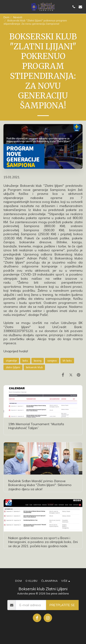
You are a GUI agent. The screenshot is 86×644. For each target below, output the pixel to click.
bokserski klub (34, 367)
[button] (5, 7)
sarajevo (52, 361)
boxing (38, 361)
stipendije (11, 361)
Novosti (18, 17)
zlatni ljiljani (13, 367)
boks (25, 361)
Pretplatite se (62, 605)
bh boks (67, 361)
